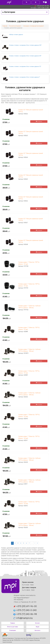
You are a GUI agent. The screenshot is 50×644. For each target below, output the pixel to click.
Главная (5, 26)
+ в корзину (39, 122)
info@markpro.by (23, 618)
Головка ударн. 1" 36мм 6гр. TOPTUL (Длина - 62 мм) (29, 503)
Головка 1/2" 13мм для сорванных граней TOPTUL (31, 154)
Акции (37, 627)
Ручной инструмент (15, 26)
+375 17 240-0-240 (43, 8)
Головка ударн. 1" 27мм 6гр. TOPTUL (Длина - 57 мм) (29, 372)
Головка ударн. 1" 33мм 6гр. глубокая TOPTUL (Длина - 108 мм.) (29, 481)
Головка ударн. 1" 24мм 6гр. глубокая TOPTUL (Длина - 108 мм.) (29, 350)
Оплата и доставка (12, 627)
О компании (13, 630)
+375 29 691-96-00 (43, 6)
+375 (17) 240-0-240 (25, 610)
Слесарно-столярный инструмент (34, 26)
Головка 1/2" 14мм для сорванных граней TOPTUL (31, 176)
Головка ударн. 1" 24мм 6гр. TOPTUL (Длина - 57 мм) (29, 328)
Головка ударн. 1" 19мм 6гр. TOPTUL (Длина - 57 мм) (29, 263)
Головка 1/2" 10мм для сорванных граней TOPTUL (31, 111)
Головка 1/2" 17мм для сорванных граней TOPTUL (31, 220)
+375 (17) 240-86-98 (25, 614)
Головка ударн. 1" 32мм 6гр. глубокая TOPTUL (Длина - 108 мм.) (29, 459)
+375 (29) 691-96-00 (25, 606)
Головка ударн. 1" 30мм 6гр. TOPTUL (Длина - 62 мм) (29, 416)
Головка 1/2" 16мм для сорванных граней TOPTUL (31, 198)
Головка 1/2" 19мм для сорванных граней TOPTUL (31, 241)
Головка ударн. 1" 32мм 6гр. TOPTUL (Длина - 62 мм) (29, 437)
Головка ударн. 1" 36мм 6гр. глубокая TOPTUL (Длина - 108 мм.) (29, 524)
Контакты (37, 630)
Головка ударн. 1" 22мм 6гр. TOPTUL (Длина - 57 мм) (29, 285)
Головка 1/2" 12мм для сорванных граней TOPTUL (31, 132)
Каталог (37, 623)
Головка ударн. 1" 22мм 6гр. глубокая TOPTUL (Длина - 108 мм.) (29, 307)
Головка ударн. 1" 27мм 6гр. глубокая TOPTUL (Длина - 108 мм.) (29, 394)
